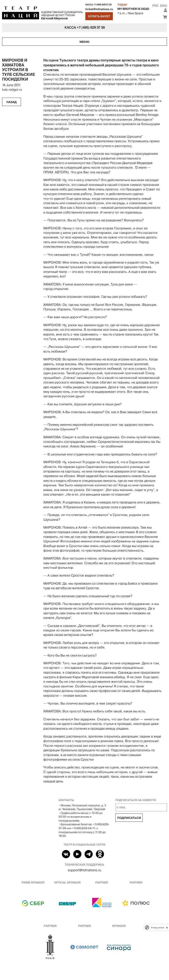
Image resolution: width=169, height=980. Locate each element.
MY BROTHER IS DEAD (133, 9)
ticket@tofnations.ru (99, 9)
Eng (164, 6)
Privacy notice (157, 928)
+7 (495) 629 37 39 (102, 5)
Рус (155, 6)
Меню (84, 42)
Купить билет (99, 16)
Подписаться (129, 818)
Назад (12, 102)
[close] (167, 928)
